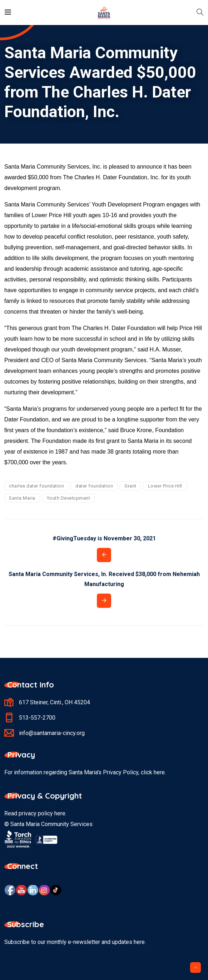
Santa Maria (22, 498)
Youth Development (69, 498)
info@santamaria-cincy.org (52, 733)
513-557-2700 (37, 718)
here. (160, 772)
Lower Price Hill (165, 486)
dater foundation (94, 486)
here (60, 813)
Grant (130, 486)
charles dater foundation (36, 486)
